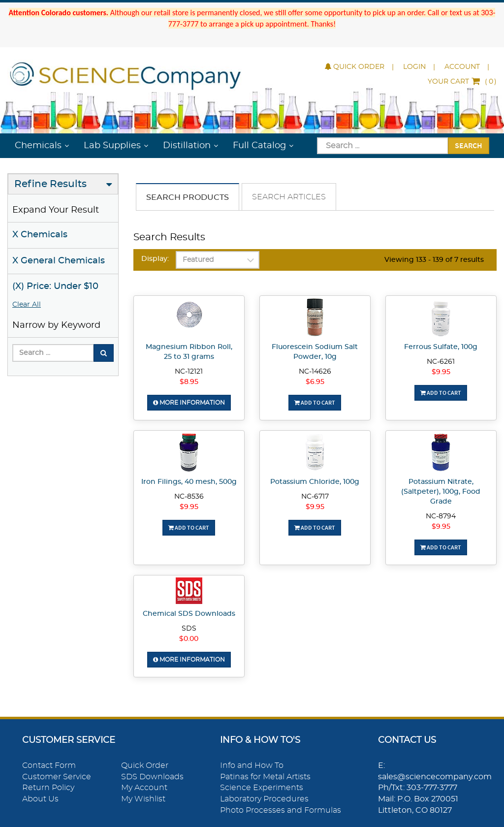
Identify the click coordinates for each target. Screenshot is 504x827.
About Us (40, 799)
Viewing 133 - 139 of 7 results (434, 260)
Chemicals (38, 146)
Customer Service (57, 777)
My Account (144, 788)
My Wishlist (143, 799)
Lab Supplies (112, 146)
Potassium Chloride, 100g (315, 482)
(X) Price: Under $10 (55, 286)
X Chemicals (40, 235)
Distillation (187, 146)
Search (469, 145)
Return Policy (48, 788)
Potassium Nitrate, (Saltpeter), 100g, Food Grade (441, 492)
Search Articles (289, 197)
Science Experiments (262, 788)
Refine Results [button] (50, 184)
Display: (155, 259)
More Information (189, 403)
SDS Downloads (152, 777)
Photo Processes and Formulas (281, 810)
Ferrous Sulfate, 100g (441, 347)
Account (462, 67)
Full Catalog (259, 146)
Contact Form (49, 765)
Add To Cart (315, 402)
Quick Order (355, 67)
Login (414, 67)
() (462, 82)
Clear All (27, 305)
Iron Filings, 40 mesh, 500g (189, 482)
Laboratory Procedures (264, 799)
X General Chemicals (59, 261)
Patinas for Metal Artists (265, 777)
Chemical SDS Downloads (189, 614)
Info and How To (252, 765)
